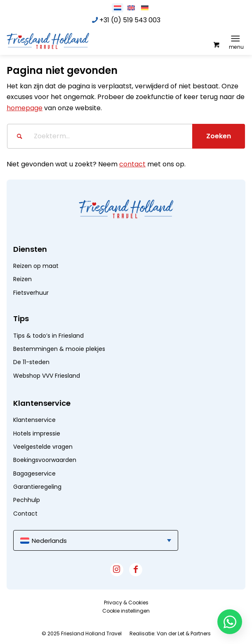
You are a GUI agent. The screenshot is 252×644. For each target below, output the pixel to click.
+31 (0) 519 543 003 (130, 20)
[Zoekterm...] (126, 136)
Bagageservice (34, 474)
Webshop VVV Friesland (47, 376)
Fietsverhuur (31, 293)
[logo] (68, 40)
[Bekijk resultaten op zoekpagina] (219, 136)
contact (132, 164)
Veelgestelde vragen (43, 447)
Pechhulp (27, 500)
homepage (25, 108)
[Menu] (235, 38)
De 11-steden (31, 362)
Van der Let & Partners (184, 633)
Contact (25, 514)
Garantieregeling (37, 487)
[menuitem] (237, 38)
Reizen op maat (36, 266)
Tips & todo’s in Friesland (48, 336)
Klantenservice (34, 420)
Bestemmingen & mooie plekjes (59, 349)
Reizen (22, 279)
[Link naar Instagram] (117, 570)
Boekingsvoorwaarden (45, 460)
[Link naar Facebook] (136, 570)
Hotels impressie (37, 433)
